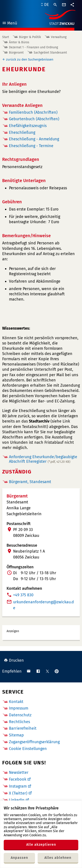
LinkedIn (17, 800)
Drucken (14, 660)
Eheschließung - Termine (31, 146)
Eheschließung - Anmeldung (34, 139)
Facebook (18, 779)
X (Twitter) (18, 793)
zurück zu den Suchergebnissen (30, 59)
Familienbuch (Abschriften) (33, 112)
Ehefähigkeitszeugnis (28, 126)
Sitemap (16, 735)
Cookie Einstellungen (28, 749)
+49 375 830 (23, 595)
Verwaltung (59, 37)
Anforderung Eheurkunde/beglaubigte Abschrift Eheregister (43, 459)
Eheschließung (22, 132)
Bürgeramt (16, 53)
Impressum (19, 708)
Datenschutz (20, 715)
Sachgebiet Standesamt (50, 53)
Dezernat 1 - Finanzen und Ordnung (33, 47)
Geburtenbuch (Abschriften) (34, 119)
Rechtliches (19, 722)
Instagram (18, 786)
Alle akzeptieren (41, 845)
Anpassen (19, 858)
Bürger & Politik (30, 37)
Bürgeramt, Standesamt (30, 482)
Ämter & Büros (19, 42)
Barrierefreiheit (23, 728)
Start (6, 37)
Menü (10, 24)
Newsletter (19, 772)
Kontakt (16, 702)
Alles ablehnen (58, 858)
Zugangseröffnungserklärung (34, 742)
